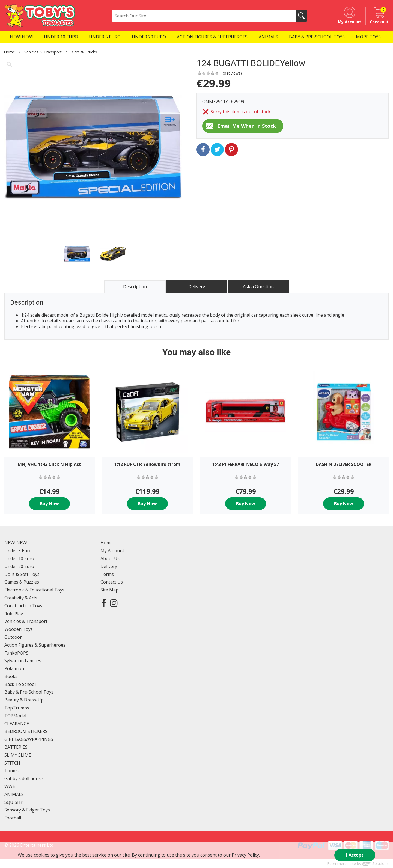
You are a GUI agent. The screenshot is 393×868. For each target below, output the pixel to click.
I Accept (355, 855)
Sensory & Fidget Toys (27, 810)
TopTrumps (17, 708)
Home (9, 52)
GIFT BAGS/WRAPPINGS (29, 739)
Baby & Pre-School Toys (29, 692)
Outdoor (13, 637)
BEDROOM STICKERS (26, 731)
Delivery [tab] (197, 287)
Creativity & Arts (21, 598)
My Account (112, 551)
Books (11, 676)
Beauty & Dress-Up (24, 700)
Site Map (109, 590)
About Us (110, 558)
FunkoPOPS (16, 653)
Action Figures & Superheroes (35, 645)
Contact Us (112, 582)
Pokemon (14, 668)
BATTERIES (16, 747)
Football (13, 818)
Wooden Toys (19, 629)
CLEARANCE (17, 724)
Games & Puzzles (22, 582)
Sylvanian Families (23, 661)
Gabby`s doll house (24, 778)
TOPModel (15, 716)
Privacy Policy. (246, 855)
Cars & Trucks (84, 52)
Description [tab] (135, 287)
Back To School (20, 684)
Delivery (109, 566)
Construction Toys (23, 606)
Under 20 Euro (19, 566)
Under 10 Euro (19, 558)
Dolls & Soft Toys (22, 574)
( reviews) (232, 73)
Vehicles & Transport (43, 52)
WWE (10, 786)
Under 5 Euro (18, 551)
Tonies (11, 771)
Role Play (14, 614)
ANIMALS (14, 794)
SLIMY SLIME (18, 755)
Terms (107, 574)
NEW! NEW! (16, 543)
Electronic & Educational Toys (34, 590)
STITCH (12, 763)
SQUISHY (14, 802)
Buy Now (49, 504)
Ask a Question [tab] (258, 287)
